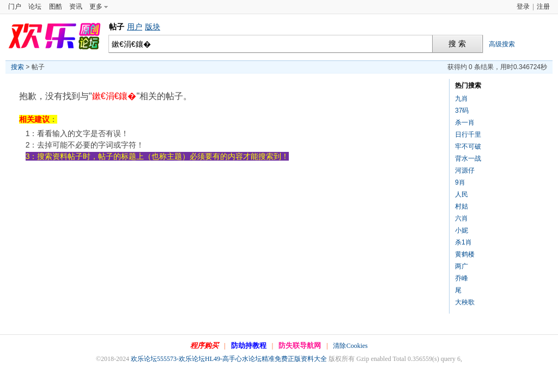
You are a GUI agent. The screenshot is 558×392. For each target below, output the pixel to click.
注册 (543, 7)
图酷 (56, 7)
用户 (135, 27)
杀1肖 (463, 242)
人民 (462, 194)
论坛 (35, 7)
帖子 (117, 27)
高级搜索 (502, 44)
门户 (15, 7)
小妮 (462, 230)
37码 (462, 111)
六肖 (462, 218)
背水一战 (468, 158)
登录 (523, 7)
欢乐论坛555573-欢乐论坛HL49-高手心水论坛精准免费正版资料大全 (229, 359)
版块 (153, 27)
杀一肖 (465, 122)
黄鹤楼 (465, 254)
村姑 (462, 206)
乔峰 (462, 278)
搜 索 (457, 44)
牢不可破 (468, 146)
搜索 (17, 67)
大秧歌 (465, 302)
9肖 (460, 182)
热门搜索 (468, 85)
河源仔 (465, 170)
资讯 (76, 7)
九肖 (462, 99)
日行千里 (468, 134)
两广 (462, 266)
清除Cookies (350, 346)
